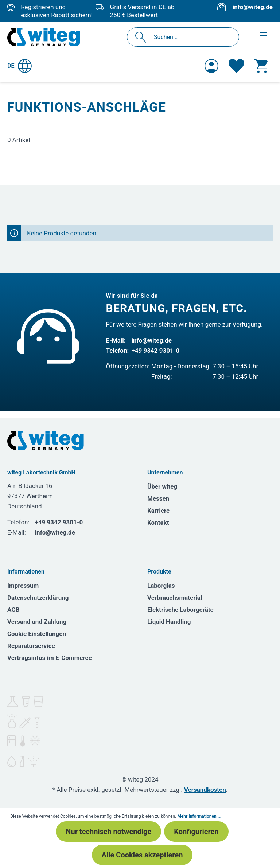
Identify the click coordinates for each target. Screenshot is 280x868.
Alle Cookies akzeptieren (142, 855)
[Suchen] (143, 37)
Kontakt (158, 523)
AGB (13, 610)
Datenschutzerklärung (38, 598)
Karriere (158, 511)
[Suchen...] (191, 37)
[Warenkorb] (261, 66)
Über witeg (162, 486)
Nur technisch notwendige (108, 832)
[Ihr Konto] (211, 66)
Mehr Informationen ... (199, 816)
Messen (158, 498)
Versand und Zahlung (37, 622)
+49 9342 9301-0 (156, 351)
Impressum (23, 586)
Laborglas (161, 586)
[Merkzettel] (236, 66)
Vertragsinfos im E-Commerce (50, 658)
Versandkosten (205, 790)
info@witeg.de (253, 7)
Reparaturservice (31, 646)
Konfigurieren (196, 832)
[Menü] (263, 35)
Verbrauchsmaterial (175, 598)
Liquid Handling (169, 622)
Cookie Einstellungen (37, 634)
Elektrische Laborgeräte (180, 610)
